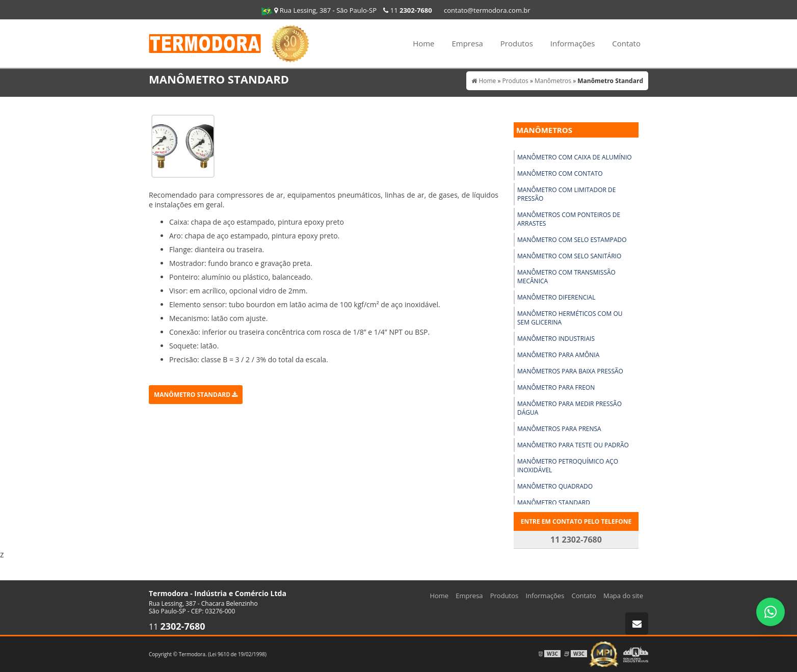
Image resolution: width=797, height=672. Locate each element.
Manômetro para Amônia (558, 355)
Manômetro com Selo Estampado (572, 240)
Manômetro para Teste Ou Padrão (573, 445)
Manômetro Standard (196, 395)
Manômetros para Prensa (559, 429)
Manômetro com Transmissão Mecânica (566, 277)
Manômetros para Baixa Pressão (570, 371)
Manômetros (544, 130)
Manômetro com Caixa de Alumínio (575, 157)
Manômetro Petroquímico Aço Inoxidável (568, 466)
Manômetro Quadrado (555, 486)
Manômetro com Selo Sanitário (569, 256)
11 (407, 10)
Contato (626, 43)
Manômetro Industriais (556, 339)
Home (423, 43)
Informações (573, 43)
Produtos (517, 43)
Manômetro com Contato (560, 173)
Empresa (467, 43)
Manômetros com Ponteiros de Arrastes (569, 219)
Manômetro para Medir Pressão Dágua (569, 408)
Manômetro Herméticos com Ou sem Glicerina (570, 318)
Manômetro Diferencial (556, 297)
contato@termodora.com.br (487, 10)
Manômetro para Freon (556, 387)
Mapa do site (623, 596)
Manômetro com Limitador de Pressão (566, 194)
